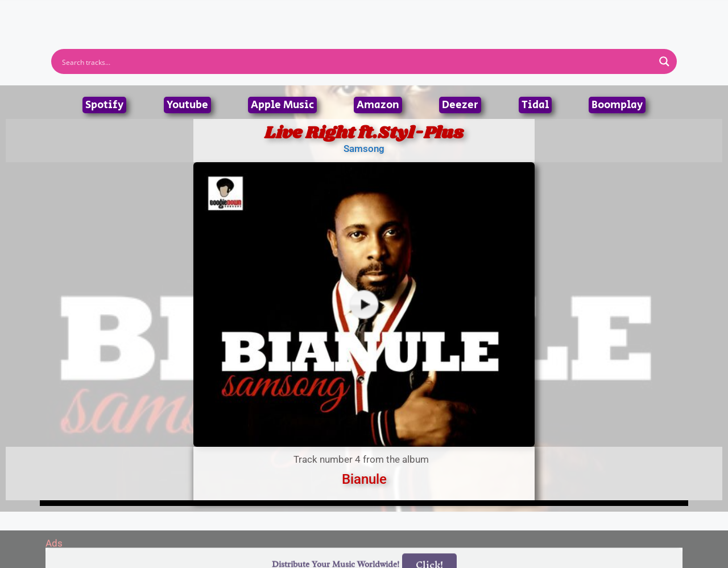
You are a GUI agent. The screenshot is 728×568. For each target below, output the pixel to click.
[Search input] (357, 61)
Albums (314, 14)
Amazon (378, 105)
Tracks (367, 14)
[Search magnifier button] (664, 61)
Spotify (104, 105)
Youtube (187, 105)
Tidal (535, 105)
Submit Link (430, 14)
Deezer (460, 105)
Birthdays (503, 14)
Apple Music (282, 105)
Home (212, 14)
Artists (261, 14)
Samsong (364, 149)
